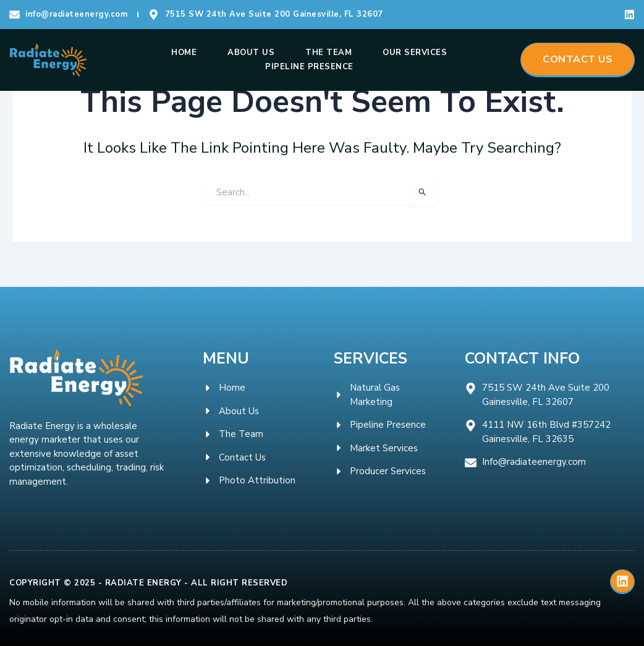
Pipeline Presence (309, 67)
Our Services (415, 53)
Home (184, 53)
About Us (251, 53)
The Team (328, 53)
